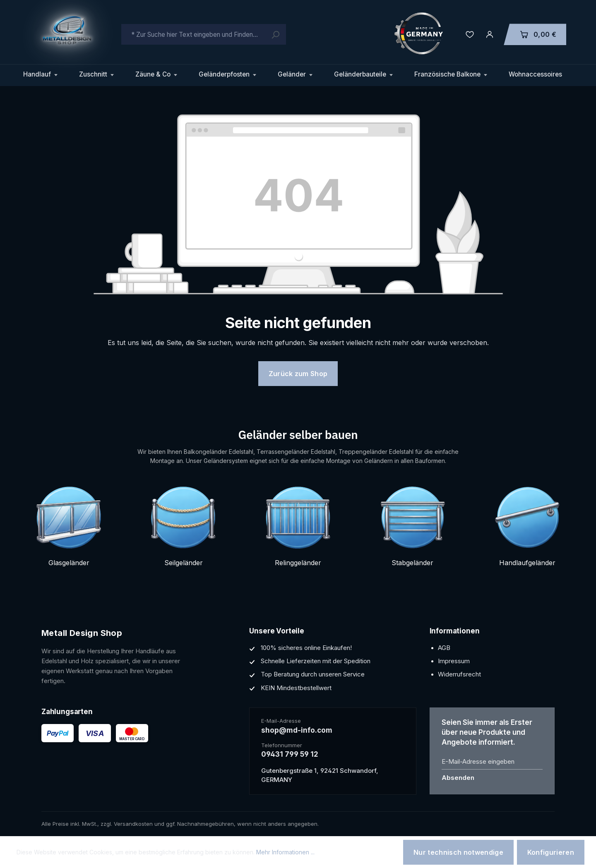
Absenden (458, 778)
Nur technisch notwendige (458, 852)
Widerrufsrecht (459, 674)
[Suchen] (275, 34)
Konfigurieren (551, 852)
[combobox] (204, 34)
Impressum (454, 661)
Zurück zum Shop (298, 374)
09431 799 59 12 (290, 754)
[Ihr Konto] (490, 34)
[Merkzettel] (470, 34)
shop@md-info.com (297, 730)
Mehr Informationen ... (285, 852)
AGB (444, 648)
